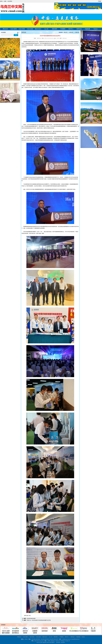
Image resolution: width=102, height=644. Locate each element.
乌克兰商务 (22, 29)
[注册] (5, 1)
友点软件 (63, 642)
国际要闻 (55, 29)
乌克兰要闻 (14, 29)
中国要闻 (63, 29)
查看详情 (77, 32)
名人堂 (46, 29)
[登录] (1, 1)
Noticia (96, 29)
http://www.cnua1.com (39, 641)
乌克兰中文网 (39, 642)
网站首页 (5, 29)
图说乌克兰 (38, 29)
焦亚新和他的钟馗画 (31, 619)
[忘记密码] (10, 1)
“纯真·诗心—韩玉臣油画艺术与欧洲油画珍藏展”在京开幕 (39, 620)
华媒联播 (87, 29)
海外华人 (71, 29)
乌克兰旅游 (30, 29)
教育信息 (79, 29)
